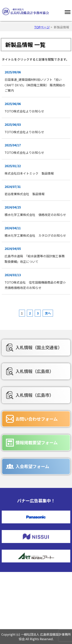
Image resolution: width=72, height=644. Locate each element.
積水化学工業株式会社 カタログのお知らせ (35, 235)
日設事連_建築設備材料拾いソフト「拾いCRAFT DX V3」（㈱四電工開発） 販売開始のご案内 (35, 85)
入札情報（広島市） (35, 395)
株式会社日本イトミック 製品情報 (29, 173)
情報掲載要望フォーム (37, 442)
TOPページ (42, 27)
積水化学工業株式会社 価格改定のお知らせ (35, 215)
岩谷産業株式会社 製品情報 (25, 194)
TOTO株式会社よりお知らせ (26, 111)
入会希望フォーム (32, 466)
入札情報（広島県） (35, 371)
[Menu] (68, 11)
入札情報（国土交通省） (39, 347)
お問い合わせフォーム (37, 419)
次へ (48, 313)
